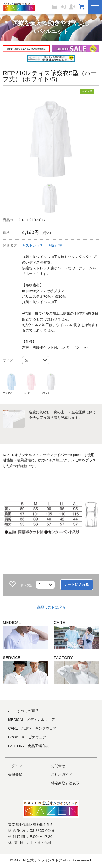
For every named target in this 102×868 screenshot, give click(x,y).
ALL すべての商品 (23, 711)
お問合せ (58, 766)
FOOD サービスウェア (27, 737)
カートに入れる (77, 585)
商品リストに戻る (51, 607)
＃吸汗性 (55, 245)
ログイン (15, 766)
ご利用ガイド (62, 775)
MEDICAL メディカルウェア (32, 720)
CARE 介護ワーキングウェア (32, 728)
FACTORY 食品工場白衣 (29, 746)
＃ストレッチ (33, 245)
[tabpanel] (51, 139)
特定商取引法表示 (65, 783)
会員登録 (15, 775)
